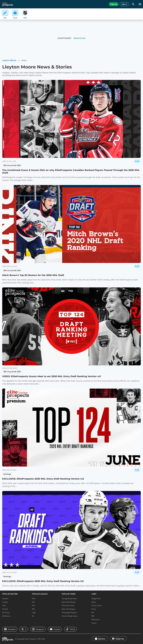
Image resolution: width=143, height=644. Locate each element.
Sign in (124, 4)
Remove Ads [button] (80, 38)
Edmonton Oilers (68, 606)
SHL (34, 606)
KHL (34, 602)
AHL (34, 609)
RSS (93, 616)
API (93, 612)
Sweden (5, 599)
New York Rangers (69, 609)
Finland (5, 609)
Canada (5, 602)
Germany (6, 612)
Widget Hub (96, 599)
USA (4, 606)
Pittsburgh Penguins (69, 612)
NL (33, 616)
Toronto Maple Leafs (69, 616)
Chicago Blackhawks (69, 599)
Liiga (34, 612)
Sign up (114, 4)
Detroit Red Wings (69, 602)
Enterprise (96, 619)
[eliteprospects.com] (8, 4)
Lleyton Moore (9, 60)
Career (94, 623)
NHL (34, 599)
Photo (94, 609)
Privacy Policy (97, 606)
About (94, 602)
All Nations (6, 616)
